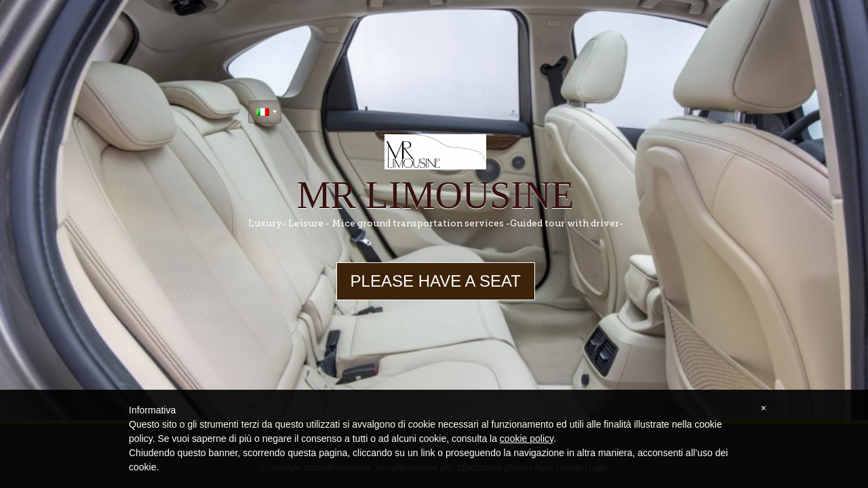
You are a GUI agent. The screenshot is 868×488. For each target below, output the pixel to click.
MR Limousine (436, 195)
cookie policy (527, 439)
